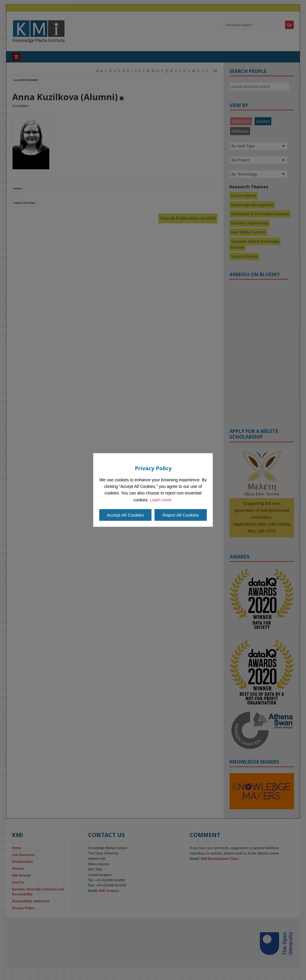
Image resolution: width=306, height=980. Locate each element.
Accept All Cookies (125, 515)
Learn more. (161, 500)
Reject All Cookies (181, 515)
